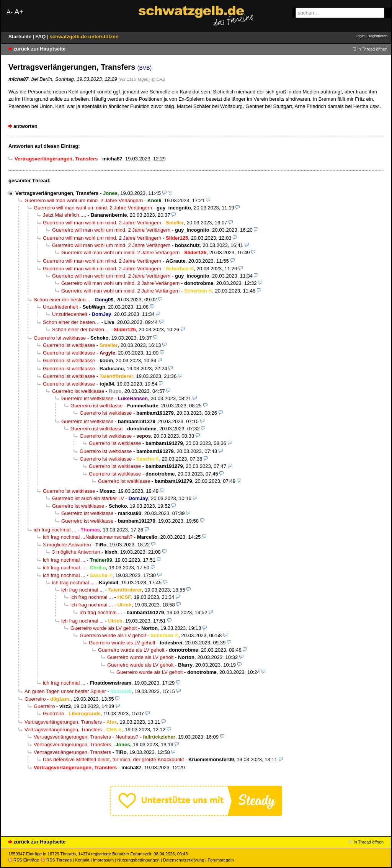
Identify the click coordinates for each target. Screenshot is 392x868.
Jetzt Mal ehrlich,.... (65, 215)
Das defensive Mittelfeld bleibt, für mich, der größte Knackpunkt (113, 759)
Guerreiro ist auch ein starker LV (88, 498)
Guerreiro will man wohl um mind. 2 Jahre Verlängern (84, 200)
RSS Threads (56, 860)
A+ (19, 12)
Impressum (104, 860)
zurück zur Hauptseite (39, 49)
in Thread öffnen (372, 49)
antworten (25, 126)
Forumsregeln (220, 860)
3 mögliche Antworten (67, 545)
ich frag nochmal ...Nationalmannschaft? (88, 537)
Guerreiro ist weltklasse (60, 338)
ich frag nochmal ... (55, 530)
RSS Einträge (24, 860)
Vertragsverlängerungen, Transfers (57, 193)
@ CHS (158, 79)
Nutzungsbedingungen (138, 860)
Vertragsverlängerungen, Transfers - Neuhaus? (86, 737)
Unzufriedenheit (60, 307)
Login (360, 36)
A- (10, 12)
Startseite (21, 37)
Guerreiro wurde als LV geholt (104, 628)
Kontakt (82, 860)
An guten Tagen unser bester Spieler (65, 691)
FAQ (41, 37)
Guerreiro (35, 699)
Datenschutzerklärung (184, 860)
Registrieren (377, 36)
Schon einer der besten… (62, 300)
